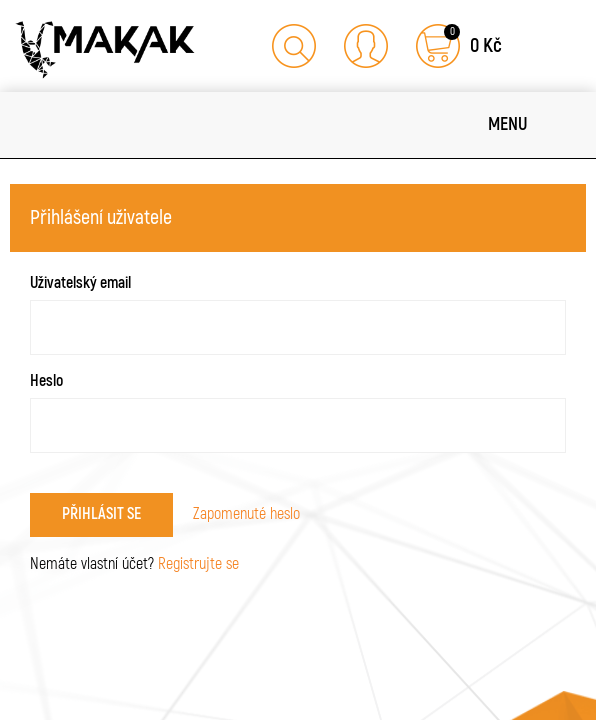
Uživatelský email (80, 283)
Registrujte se (198, 564)
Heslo (46, 381)
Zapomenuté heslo (246, 514)
